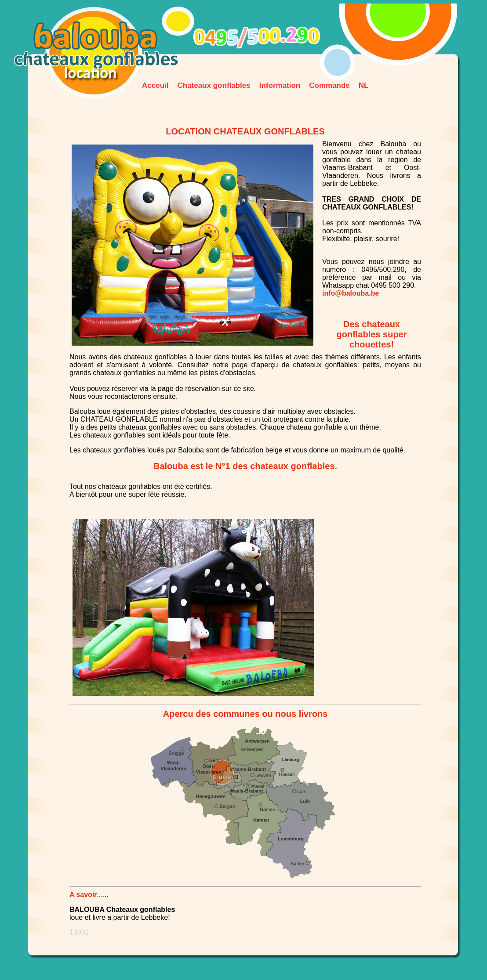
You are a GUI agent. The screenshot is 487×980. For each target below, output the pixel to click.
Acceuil (155, 85)
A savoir (83, 895)
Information (280, 85)
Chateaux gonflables (214, 85)
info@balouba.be (351, 293)
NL (364, 85)
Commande (329, 85)
